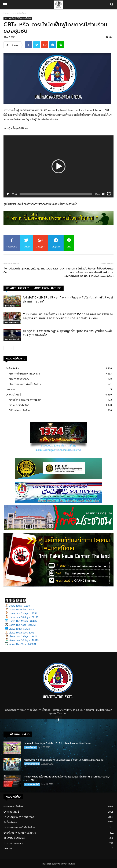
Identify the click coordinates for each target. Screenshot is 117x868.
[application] (58, 166)
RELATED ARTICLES (18, 288)
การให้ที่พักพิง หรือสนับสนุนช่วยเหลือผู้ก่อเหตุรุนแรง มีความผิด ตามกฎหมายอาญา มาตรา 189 (67, 778)
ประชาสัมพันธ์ (19, 13)
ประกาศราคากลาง (19, 379)
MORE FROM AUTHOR (48, 288)
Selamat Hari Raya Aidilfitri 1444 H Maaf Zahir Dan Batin (57, 743)
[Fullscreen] (109, 194)
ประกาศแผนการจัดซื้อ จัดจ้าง (25, 384)
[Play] (8, 194)
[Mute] (103, 194)
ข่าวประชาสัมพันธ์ (12, 323)
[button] (112, 5)
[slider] (56, 194)
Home (7, 13)
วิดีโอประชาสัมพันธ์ (24, 19)
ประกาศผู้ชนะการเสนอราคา (25, 374)
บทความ (10, 389)
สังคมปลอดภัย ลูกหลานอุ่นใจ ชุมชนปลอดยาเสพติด (31, 271)
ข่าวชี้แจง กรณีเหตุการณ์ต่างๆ (25, 400)
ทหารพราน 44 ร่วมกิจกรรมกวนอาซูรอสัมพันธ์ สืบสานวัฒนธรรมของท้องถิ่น (64, 760)
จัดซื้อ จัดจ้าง (12, 368)
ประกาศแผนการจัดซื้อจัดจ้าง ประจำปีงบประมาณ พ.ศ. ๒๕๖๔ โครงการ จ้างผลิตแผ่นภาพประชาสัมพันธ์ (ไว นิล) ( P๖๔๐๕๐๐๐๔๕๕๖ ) (87, 272)
